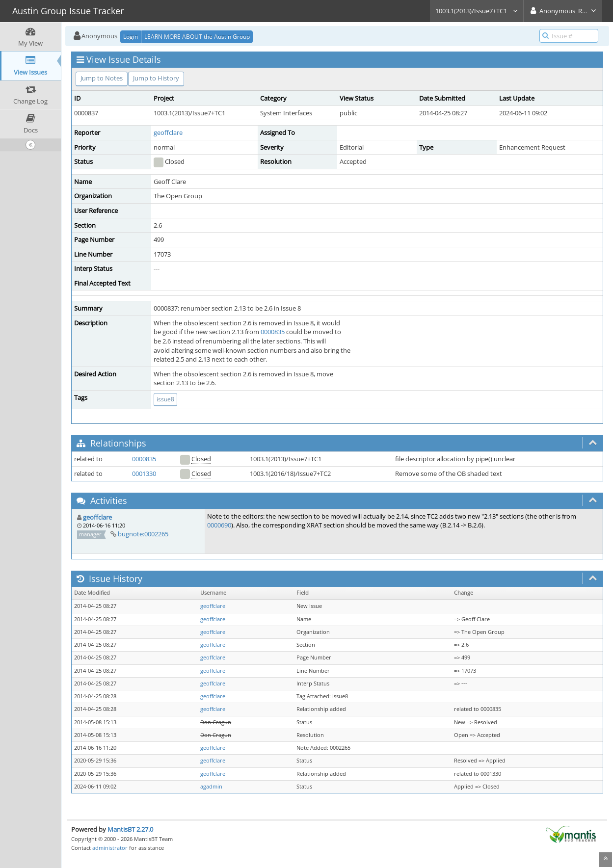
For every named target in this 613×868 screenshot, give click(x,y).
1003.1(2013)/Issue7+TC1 (477, 11)
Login (131, 37)
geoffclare (168, 132)
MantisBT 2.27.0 (130, 829)
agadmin (211, 787)
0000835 (273, 332)
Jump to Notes (102, 78)
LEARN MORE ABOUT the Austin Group (197, 37)
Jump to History (156, 78)
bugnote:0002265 (143, 534)
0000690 (219, 525)
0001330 (144, 473)
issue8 (165, 399)
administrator (110, 848)
